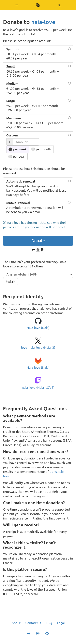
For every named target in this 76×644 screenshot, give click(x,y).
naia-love (43, 22)
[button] (17, 5)
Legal (61, 623)
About (16, 623)
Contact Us (33, 623)
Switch (10, 282)
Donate (38, 241)
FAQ (49, 623)
